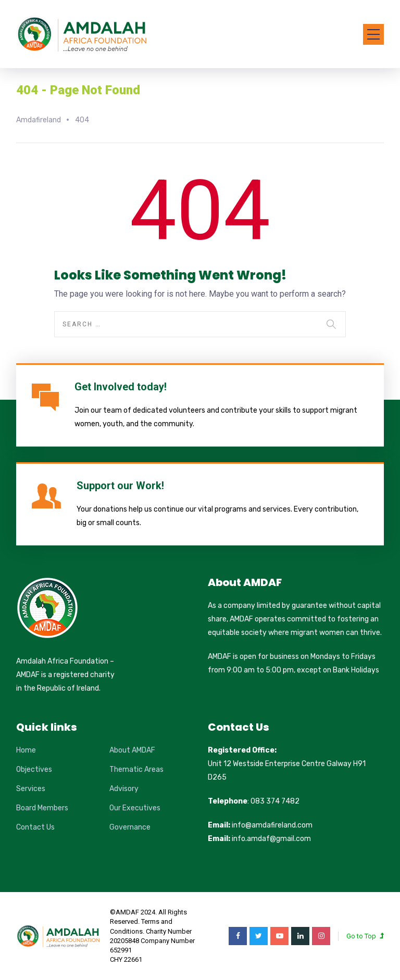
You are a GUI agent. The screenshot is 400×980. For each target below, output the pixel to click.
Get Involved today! (121, 387)
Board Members (42, 808)
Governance (130, 827)
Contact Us (35, 827)
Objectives (34, 769)
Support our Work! (120, 486)
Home (26, 750)
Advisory (124, 789)
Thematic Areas (136, 769)
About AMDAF (132, 750)
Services (31, 789)
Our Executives (135, 808)
